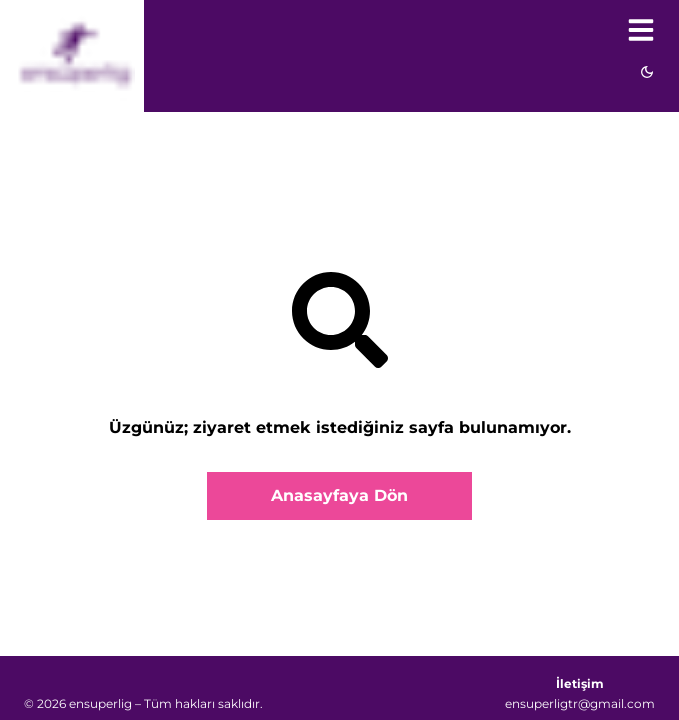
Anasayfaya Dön (339, 495)
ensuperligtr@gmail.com (580, 703)
